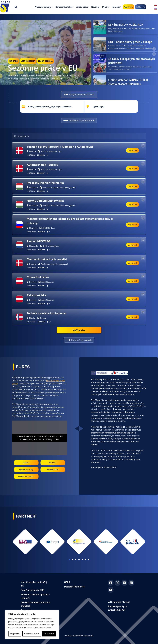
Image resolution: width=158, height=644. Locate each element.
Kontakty (116, 7)
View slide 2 (73, 560)
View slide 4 (79, 560)
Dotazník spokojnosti (75, 586)
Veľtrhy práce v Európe (119, 602)
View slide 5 (82, 560)
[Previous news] (154, 49)
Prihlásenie (141, 7)
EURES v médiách (26, 476)
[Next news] (154, 54)
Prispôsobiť (15, 634)
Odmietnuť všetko (32, 634)
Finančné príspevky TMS (32, 590)
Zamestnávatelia (64, 7)
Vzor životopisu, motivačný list (34, 584)
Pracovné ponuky (43, 7)
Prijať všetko (49, 634)
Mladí (105, 7)
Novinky (95, 7)
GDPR (67, 582)
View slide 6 (85, 560)
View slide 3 (76, 560)
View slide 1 (69, 560)
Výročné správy (26, 470)
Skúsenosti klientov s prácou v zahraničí (35, 596)
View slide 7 (89, 560)
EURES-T (53, 463)
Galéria (26, 463)
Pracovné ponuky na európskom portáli (117, 608)
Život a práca (82, 7)
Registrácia (128, 7)
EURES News (53, 470)
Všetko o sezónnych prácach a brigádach (35, 604)
